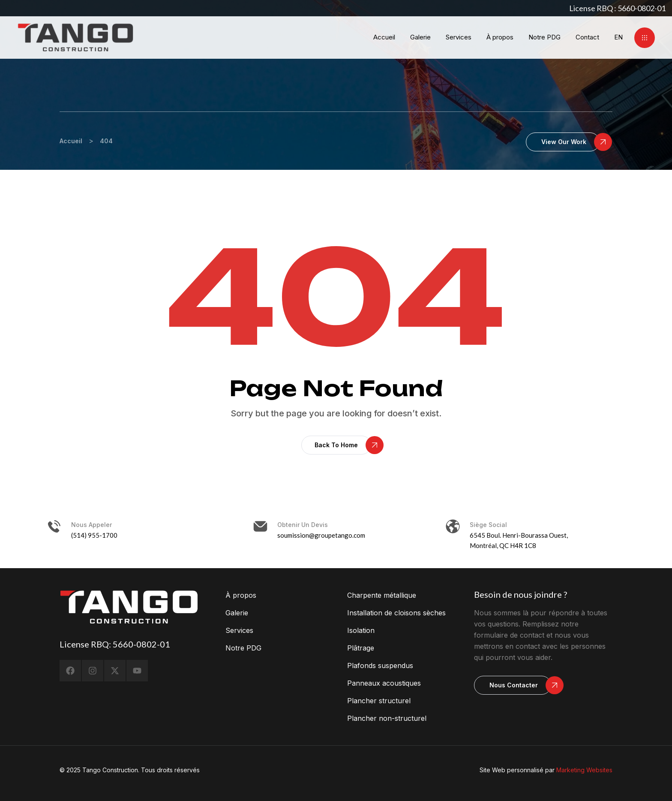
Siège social (488, 525)
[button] (645, 38)
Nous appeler (91, 525)
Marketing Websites (584, 770)
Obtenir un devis (303, 525)
